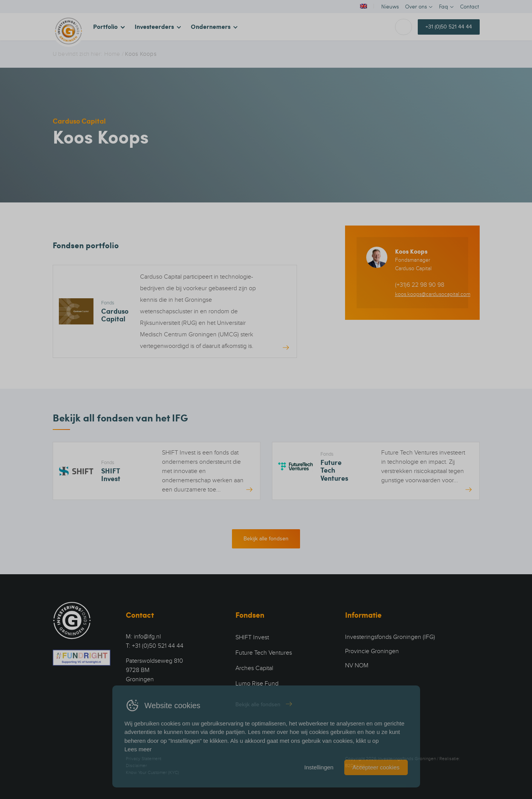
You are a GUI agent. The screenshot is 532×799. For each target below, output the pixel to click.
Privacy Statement (143, 759)
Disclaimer (136, 766)
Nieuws (390, 6)
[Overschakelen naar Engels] (363, 6)
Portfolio (105, 26)
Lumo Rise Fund (257, 684)
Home (112, 54)
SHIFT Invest (252, 637)
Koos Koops (411, 251)
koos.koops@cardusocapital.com (433, 294)
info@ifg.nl (147, 637)
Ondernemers (211, 26)
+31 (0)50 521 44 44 (449, 27)
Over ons (416, 6)
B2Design (355, 766)
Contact (469, 6)
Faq (444, 6)
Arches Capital (254, 668)
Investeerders (154, 26)
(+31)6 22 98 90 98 (420, 285)
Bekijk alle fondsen (266, 539)
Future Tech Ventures (264, 653)
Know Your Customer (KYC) (152, 772)
